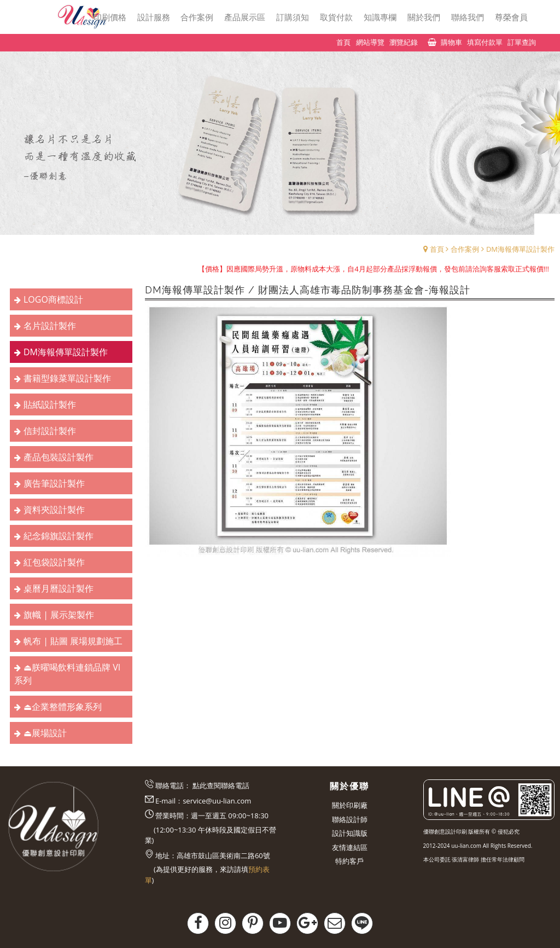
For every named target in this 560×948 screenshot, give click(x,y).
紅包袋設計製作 (54, 562)
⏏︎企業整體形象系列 (63, 707)
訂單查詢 (522, 42)
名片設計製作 (50, 326)
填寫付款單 (485, 42)
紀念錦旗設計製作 (59, 536)
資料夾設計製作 (54, 510)
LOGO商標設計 (53, 299)
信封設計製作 (50, 431)
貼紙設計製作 (50, 404)
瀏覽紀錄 (404, 42)
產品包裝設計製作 (59, 457)
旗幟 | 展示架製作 (59, 615)
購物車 (451, 42)
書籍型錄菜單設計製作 (67, 378)
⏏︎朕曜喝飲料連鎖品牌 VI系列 (67, 674)
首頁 (437, 249)
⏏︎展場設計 (45, 733)
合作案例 (465, 249)
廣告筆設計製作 (54, 483)
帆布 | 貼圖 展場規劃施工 (73, 641)
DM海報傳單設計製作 (520, 249)
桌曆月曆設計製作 (59, 588)
